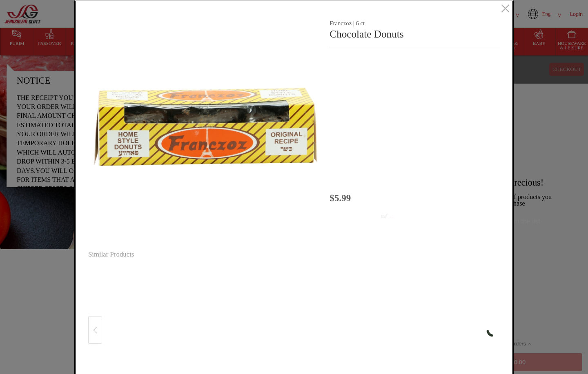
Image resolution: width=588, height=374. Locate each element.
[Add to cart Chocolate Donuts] (368, 217)
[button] (206, 127)
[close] (505, 9)
